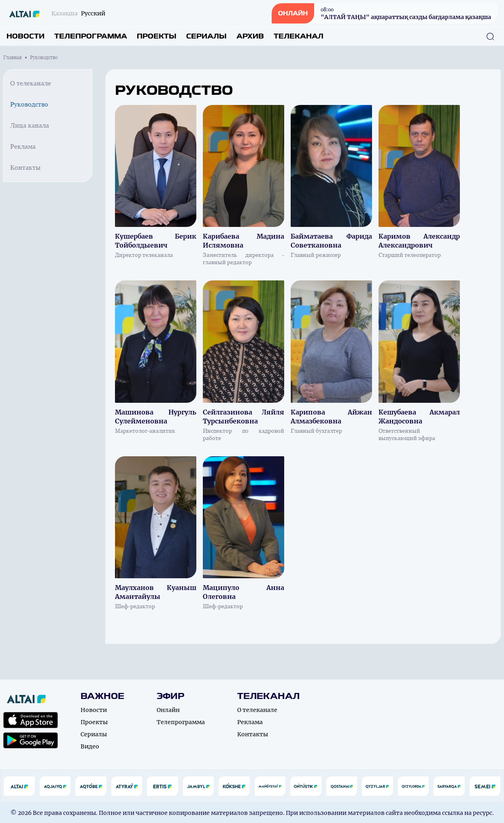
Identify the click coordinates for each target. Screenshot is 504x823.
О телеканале (31, 83)
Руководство (29, 104)
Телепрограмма (91, 36)
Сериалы (206, 36)
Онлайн (168, 710)
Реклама (23, 146)
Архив (250, 36)
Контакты (25, 168)
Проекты (157, 36)
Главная (13, 58)
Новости (26, 36)
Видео (90, 746)
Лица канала (30, 125)
